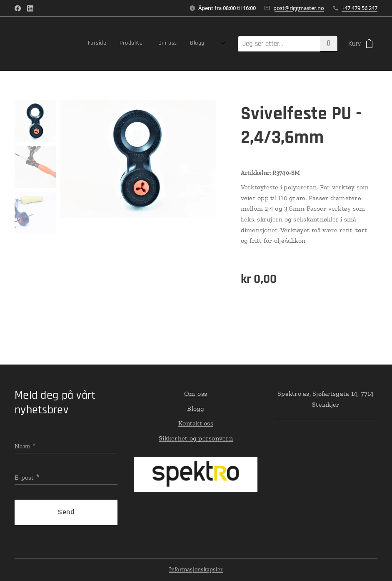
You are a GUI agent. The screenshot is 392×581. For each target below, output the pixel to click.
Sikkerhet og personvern (196, 438)
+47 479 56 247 (360, 8)
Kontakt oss (196, 423)
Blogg (196, 409)
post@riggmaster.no (299, 8)
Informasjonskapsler (196, 570)
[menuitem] (168, 44)
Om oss (196, 394)
